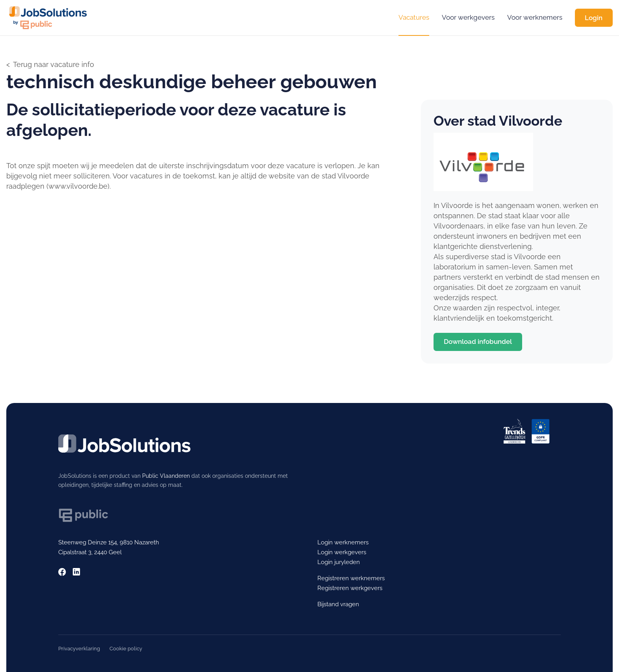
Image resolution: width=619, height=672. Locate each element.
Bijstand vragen (338, 604)
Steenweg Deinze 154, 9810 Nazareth (109, 542)
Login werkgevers (342, 552)
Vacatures (414, 17)
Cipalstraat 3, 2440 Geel (90, 552)
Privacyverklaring (79, 649)
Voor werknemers (535, 17)
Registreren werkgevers (350, 588)
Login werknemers (343, 542)
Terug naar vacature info (54, 64)
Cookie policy (126, 649)
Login (594, 18)
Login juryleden (339, 562)
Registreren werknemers (351, 578)
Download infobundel (478, 342)
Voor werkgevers (468, 17)
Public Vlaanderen (166, 476)
